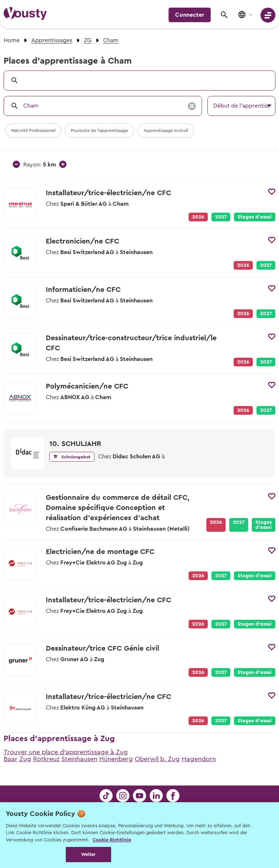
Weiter (88, 854)
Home (12, 40)
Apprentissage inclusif (166, 130)
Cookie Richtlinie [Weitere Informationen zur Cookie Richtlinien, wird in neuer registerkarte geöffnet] (112, 840)
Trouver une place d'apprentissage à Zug (66, 752)
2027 (221, 217)
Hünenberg (116, 759)
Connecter (190, 15)
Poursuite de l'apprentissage (100, 130)
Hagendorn (199, 759)
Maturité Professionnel (33, 130)
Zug (25, 759)
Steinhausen (79, 759)
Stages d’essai (255, 217)
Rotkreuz (46, 759)
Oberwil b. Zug (157, 759)
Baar (11, 759)
